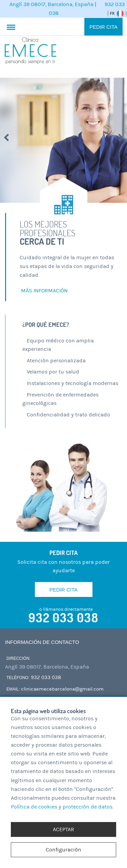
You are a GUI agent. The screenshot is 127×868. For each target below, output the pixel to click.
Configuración (63, 850)
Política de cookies (34, 807)
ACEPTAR (63, 829)
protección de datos (88, 807)
